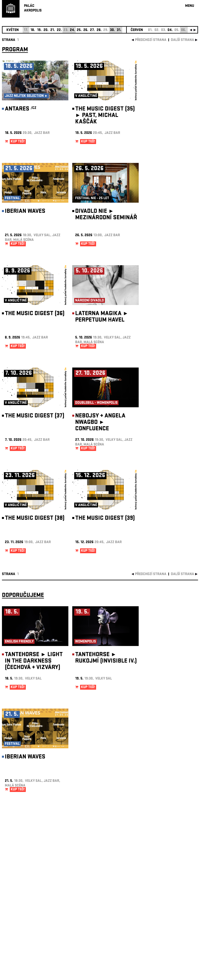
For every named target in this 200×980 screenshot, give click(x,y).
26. (86, 30)
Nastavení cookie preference (17, 927)
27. (92, 30)
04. (170, 30)
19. (39, 30)
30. (112, 30)
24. (72, 30)
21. (53, 30)
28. (99, 30)
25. (79, 30)
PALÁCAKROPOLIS (33, 8)
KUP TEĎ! (18, 142)
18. (33, 30)
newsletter (173, 882)
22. (59, 30)
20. (46, 30)
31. (119, 30)
